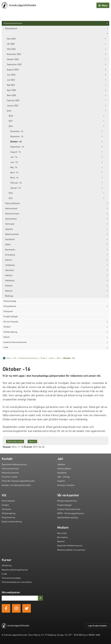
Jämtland (10, 270)
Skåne (8, 244)
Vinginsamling (8, 517)
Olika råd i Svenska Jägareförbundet (18, 481)
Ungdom (61, 481)
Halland (9, 275)
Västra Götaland (12, 203)
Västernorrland (12, 214)
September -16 (17, 147)
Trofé (6, 347)
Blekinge (9, 296)
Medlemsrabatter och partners (71, 550)
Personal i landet (10, 477)
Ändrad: (28, 447)
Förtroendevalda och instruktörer (17, 582)
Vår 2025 (11, 44)
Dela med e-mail (15, 441)
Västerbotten (11, 219)
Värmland (10, 224)
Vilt (15, 358)
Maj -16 (14, 167)
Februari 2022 (13, 100)
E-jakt (4, 574)
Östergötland (11, 28)
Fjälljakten (62, 473)
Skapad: (7, 447)
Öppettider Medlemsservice (14, 464)
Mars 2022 (11, 95)
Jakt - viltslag (63, 477)
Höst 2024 (11, 49)
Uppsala (9, 229)
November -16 (17, 136)
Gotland (9, 286)
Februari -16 (16, 183)
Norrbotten (10, 250)
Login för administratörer (97, 626)
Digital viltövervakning (12, 521)
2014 (11, 198)
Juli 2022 (11, 80)
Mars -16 (14, 178)
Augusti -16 (16, 152)
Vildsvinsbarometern (13, 23)
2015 (11, 193)
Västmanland (11, 208)
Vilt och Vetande (11, 322)
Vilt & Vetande (8, 501)
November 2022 (14, 54)
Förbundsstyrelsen (10, 469)
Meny (103, 5)
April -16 (14, 172)
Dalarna (9, 291)
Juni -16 (14, 162)
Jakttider (61, 464)
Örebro (8, 34)
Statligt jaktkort (64, 469)
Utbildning (7, 565)
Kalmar (9, 260)
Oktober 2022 (13, 59)
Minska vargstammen (67, 501)
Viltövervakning (10, 332)
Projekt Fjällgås (11, 316)
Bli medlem (63, 537)
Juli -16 (14, 157)
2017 (11, 121)
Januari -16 (15, 188)
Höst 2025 (11, 39)
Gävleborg (10, 280)
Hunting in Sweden (66, 485)
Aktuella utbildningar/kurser (15, 570)
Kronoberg (10, 255)
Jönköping (10, 265)
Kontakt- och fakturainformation (16, 485)
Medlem (61, 541)
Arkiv (9, 111)
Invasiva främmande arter (15, 342)
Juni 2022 (11, 75)
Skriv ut (32, 441)
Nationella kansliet (10, 473)
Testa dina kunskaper (11, 578)
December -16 (17, 131)
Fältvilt (7, 337)
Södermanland (12, 234)
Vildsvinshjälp (10, 301)
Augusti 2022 (13, 70)
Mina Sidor (62, 533)
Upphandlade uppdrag (68, 517)
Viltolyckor (8, 311)
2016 (11, 126)
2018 (11, 116)
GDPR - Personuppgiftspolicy (71, 513)
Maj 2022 (11, 85)
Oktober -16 (16, 142)
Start (9, 358)
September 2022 (14, 64)
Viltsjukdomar (10, 306)
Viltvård (7, 327)
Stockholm (10, 239)
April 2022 (11, 90)
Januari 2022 (13, 106)
